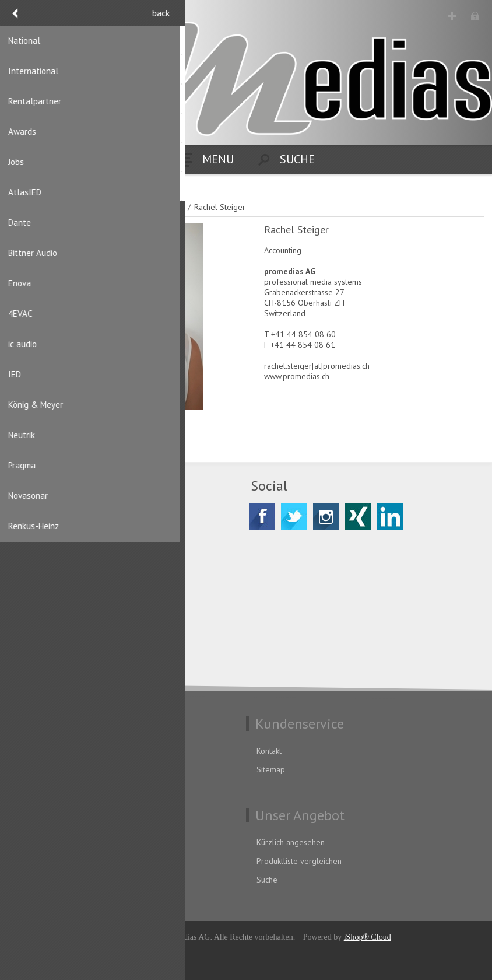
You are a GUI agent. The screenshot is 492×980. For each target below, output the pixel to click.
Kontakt (269, 751)
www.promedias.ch (297, 376)
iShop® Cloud (368, 937)
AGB (24, 769)
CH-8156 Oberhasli (68, 550)
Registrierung (452, 16)
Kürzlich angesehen (291, 842)
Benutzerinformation (52, 842)
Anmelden (475, 16)
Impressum (36, 788)
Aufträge (31, 880)
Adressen (33, 861)
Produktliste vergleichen (299, 861)
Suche (267, 880)
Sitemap (271, 769)
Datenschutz (37, 751)
